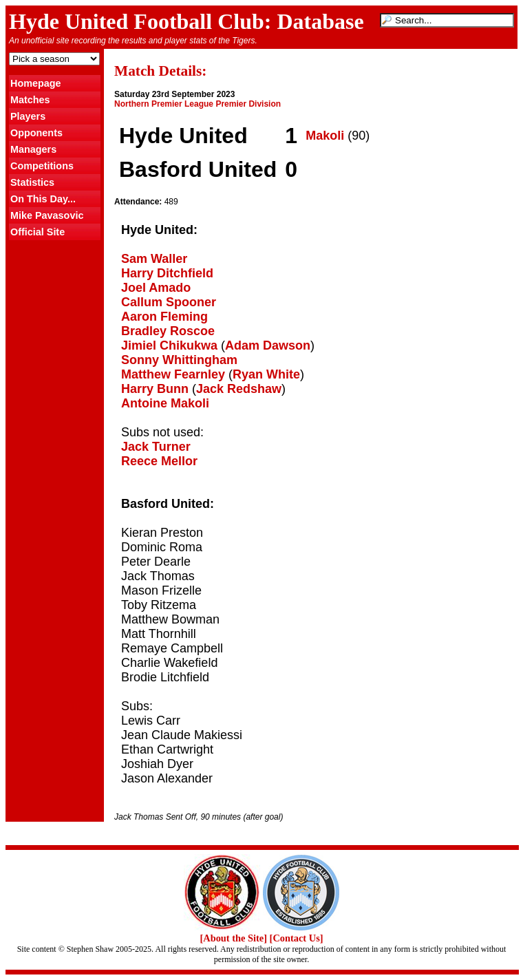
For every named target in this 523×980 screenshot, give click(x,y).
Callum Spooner (169, 302)
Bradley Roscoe (168, 331)
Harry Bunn (155, 389)
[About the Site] (233, 938)
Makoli (325, 136)
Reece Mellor (159, 461)
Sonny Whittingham (179, 360)
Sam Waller (154, 259)
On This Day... (43, 199)
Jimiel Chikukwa (169, 345)
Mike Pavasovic (47, 215)
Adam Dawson (268, 345)
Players (28, 116)
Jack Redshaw (239, 389)
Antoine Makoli (165, 403)
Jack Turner (156, 447)
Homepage (36, 83)
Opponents (36, 133)
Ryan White (266, 374)
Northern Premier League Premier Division (198, 104)
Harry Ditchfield (167, 273)
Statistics (32, 182)
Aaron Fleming (164, 317)
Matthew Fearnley (173, 374)
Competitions (42, 166)
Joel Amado (156, 288)
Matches (30, 100)
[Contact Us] (297, 938)
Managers (33, 149)
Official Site (38, 232)
